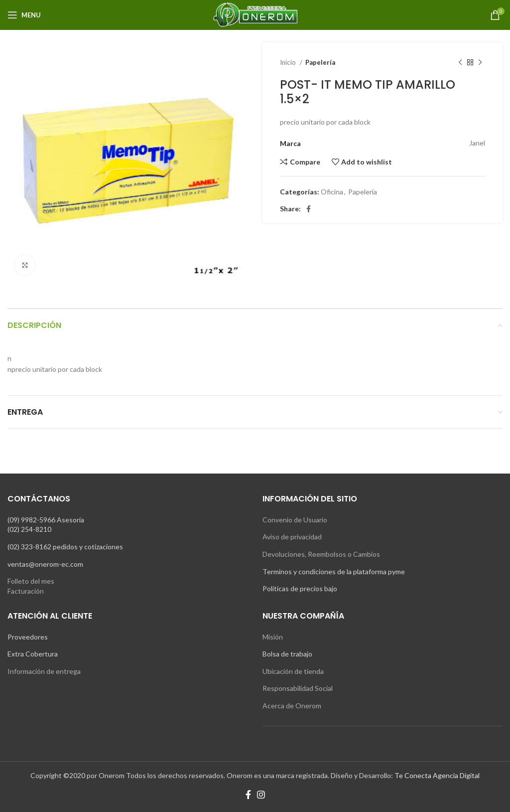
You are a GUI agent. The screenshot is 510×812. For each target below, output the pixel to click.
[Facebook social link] (309, 209)
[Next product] (480, 63)
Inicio (289, 62)
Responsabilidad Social (298, 688)
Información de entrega (44, 671)
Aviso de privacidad (292, 537)
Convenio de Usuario (295, 520)
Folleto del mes (31, 581)
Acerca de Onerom (292, 706)
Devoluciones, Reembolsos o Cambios (321, 554)
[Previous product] (460, 63)
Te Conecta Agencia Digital (437, 775)
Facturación (26, 591)
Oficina (332, 192)
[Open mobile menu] (24, 15)
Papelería (320, 62)
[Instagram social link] (261, 795)
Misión (273, 637)
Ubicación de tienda (293, 671)
